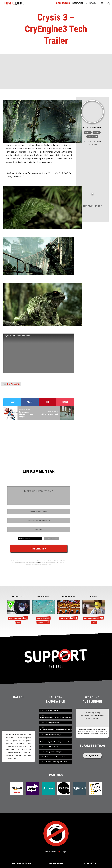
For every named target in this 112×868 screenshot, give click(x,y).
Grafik (97, 133)
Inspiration (56, 864)
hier (39, 562)
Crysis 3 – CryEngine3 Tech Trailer (56, 29)
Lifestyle (90, 864)
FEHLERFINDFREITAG (69, 596)
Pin (47, 402)
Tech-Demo (92, 137)
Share (30, 402)
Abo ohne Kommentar (51, 539)
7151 (59, 852)
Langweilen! (92, 755)
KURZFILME (94, 596)
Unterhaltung (22, 864)
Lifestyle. (91, 3)
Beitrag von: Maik (92, 128)
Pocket (65, 402)
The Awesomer (13, 384)
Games (88, 133)
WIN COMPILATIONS (18, 596)
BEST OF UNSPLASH (43, 596)
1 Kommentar (92, 145)
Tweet (12, 402)
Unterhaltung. (63, 3)
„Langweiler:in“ (99, 715)
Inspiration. (78, 3)
